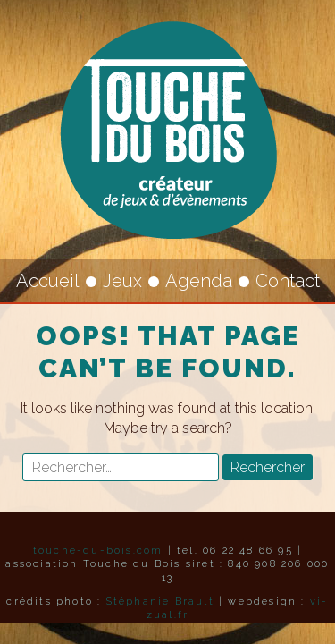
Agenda (199, 281)
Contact (288, 281)
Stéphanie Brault (160, 602)
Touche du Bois (168, 130)
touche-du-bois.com (98, 551)
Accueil (48, 281)
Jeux (122, 281)
